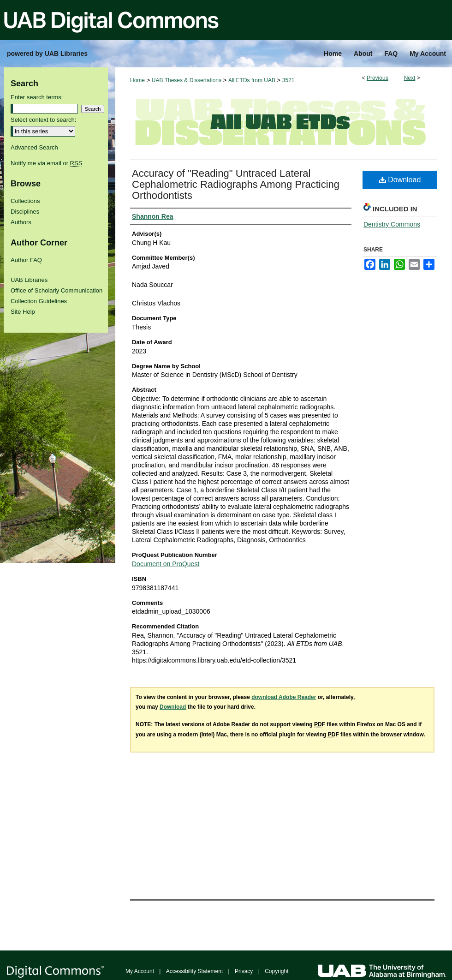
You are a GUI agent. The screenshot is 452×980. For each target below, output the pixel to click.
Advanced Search (34, 147)
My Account (140, 971)
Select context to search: (43, 120)
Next (410, 78)
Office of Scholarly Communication (56, 290)
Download (400, 180)
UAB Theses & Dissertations (187, 80)
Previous (378, 78)
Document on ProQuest (166, 564)
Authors (21, 222)
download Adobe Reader (284, 697)
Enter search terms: (37, 97)
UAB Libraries (29, 280)
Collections (25, 201)
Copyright (277, 971)
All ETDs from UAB (252, 80)
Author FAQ (26, 260)
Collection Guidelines (39, 301)
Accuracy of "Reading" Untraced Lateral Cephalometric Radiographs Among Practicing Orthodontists (236, 184)
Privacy (244, 971)
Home (137, 80)
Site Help (23, 312)
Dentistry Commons (392, 224)
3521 (288, 80)
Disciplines (25, 212)
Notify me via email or (46, 163)
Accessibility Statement (194, 971)
